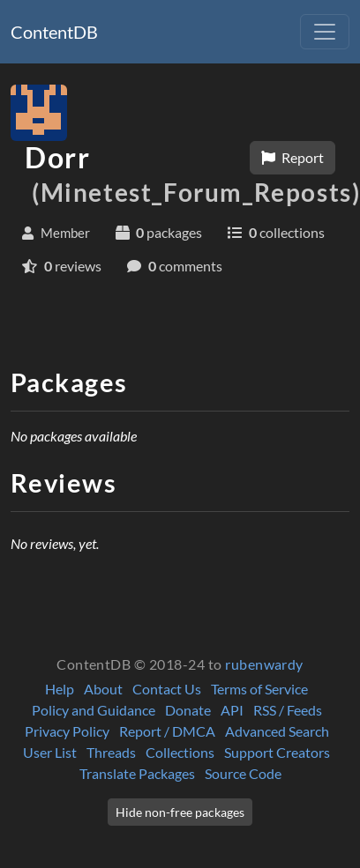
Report (292, 157)
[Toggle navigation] (325, 32)
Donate (188, 710)
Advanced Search (277, 731)
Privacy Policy (67, 731)
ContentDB (54, 32)
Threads (111, 752)
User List (50, 752)
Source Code (243, 773)
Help (60, 689)
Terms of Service (259, 689)
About (103, 689)
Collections (180, 752)
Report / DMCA (167, 731)
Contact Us (167, 689)
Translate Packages (137, 773)
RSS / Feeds (288, 710)
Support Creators (277, 752)
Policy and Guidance (94, 710)
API (232, 710)
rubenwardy (264, 664)
